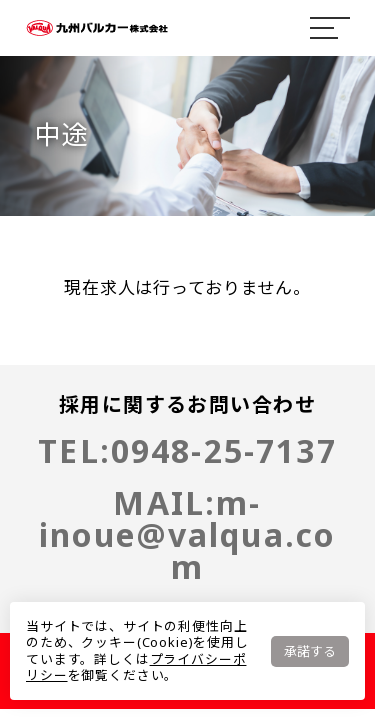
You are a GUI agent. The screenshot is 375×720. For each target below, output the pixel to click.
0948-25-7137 (224, 450)
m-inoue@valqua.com (187, 534)
